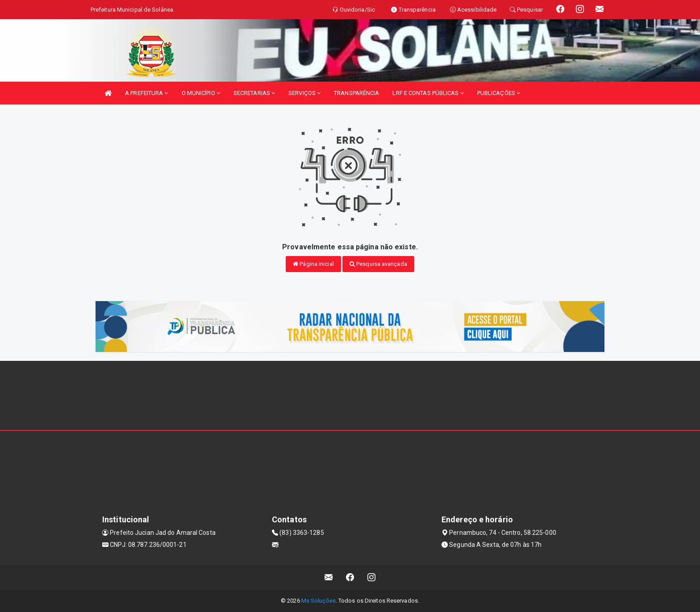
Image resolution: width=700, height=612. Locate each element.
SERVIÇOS (304, 93)
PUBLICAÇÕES (499, 93)
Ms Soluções (319, 601)
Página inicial (313, 264)
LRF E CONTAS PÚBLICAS (428, 93)
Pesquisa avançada (378, 264)
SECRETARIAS (254, 93)
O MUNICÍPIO (201, 93)
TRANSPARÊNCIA (356, 93)
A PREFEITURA (146, 93)
